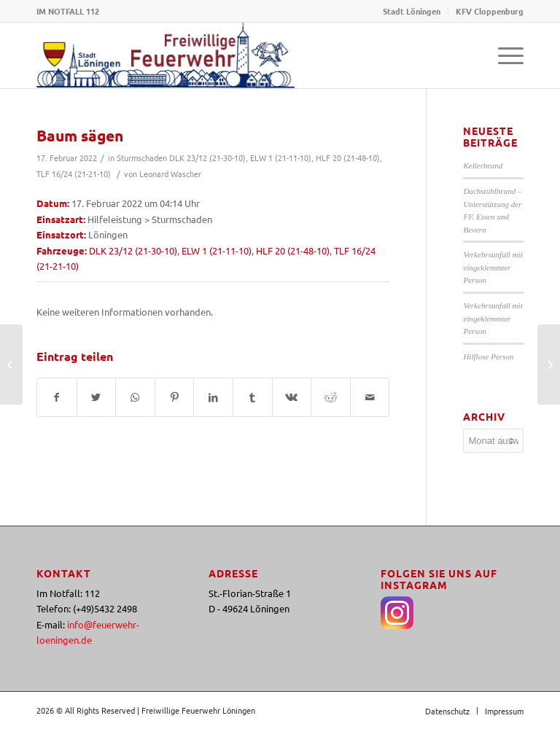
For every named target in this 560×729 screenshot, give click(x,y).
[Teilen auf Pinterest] (175, 397)
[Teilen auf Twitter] (97, 397)
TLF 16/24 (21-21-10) (74, 174)
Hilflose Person (488, 356)
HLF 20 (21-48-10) (348, 157)
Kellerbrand (483, 165)
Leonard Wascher (170, 174)
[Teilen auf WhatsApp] (135, 397)
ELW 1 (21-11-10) (281, 157)
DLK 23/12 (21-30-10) (207, 157)
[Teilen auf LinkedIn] (213, 397)
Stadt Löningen (412, 11)
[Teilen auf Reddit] (331, 397)
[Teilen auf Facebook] (57, 397)
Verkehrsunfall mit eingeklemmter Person (493, 267)
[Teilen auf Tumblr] (253, 397)
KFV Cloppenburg (490, 11)
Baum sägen (80, 135)
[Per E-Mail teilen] (370, 397)
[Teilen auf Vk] (292, 397)
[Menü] (503, 55)
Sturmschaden (142, 157)
